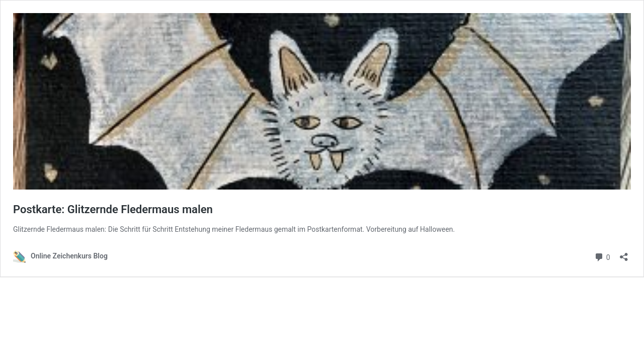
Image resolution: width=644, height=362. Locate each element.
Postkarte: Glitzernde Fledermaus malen (113, 209)
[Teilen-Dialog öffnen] (624, 254)
